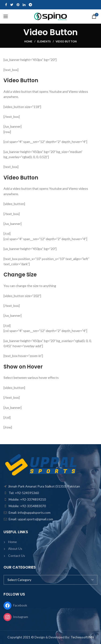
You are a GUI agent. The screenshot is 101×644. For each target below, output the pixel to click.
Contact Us (17, 556)
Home (28, 41)
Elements (44, 41)
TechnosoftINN (82, 637)
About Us (15, 549)
